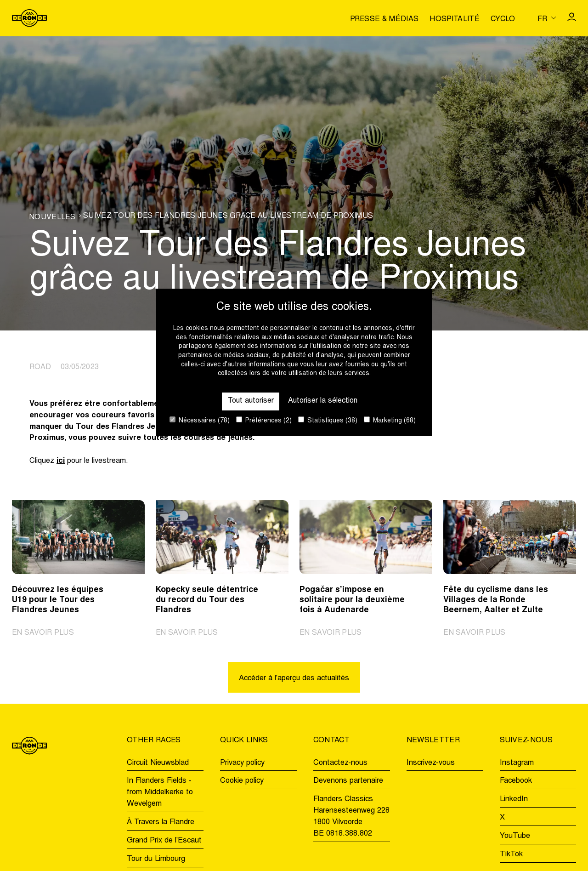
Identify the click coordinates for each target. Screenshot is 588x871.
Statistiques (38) (328, 420)
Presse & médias (384, 19)
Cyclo (503, 19)
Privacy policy (242, 763)
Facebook (516, 781)
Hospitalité (455, 19)
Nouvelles (53, 217)
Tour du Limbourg (156, 859)
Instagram (517, 763)
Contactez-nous (340, 763)
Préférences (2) (264, 420)
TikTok (511, 854)
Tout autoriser (250, 401)
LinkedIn (514, 800)
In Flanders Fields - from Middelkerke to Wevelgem (160, 793)
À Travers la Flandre (161, 822)
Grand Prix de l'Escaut (164, 841)
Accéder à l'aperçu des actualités (294, 678)
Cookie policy (242, 781)
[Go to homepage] (29, 18)
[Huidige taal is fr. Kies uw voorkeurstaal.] (547, 18)
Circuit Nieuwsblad (158, 763)
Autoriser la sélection (323, 401)
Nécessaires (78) (200, 420)
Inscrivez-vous (431, 763)
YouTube (515, 836)
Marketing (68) (390, 420)
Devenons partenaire (348, 781)
